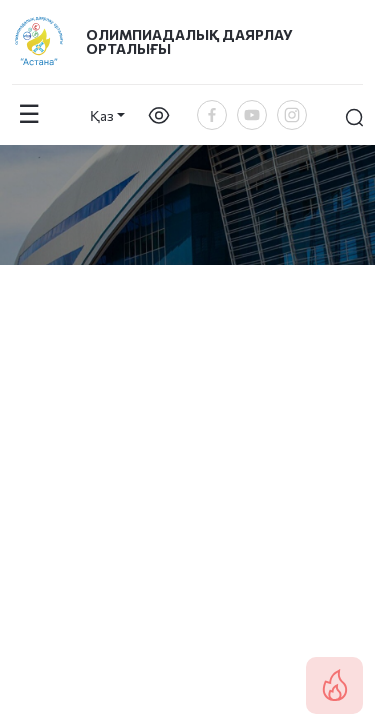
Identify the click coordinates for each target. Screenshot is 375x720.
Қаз (102, 115)
